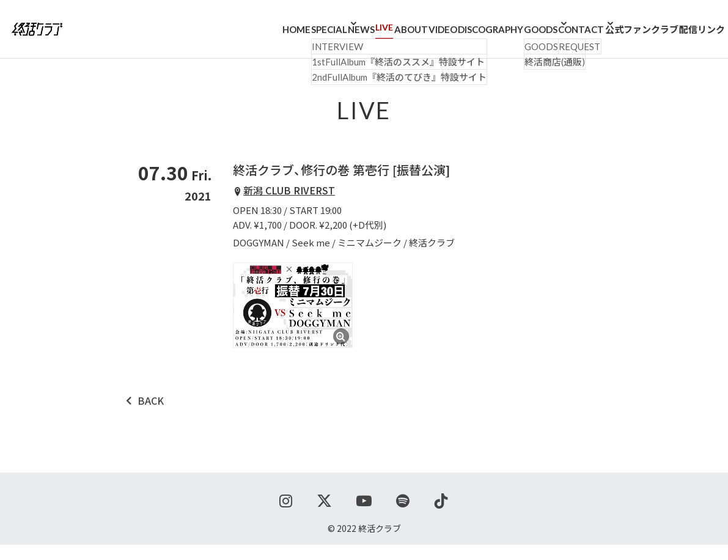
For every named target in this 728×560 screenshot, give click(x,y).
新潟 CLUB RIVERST (289, 205)
